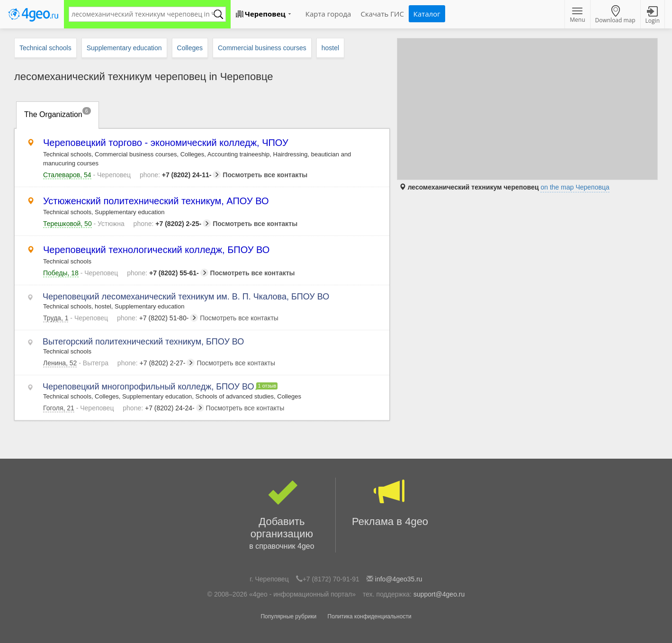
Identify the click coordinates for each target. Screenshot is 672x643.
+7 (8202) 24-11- (180, 175)
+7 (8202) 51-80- (157, 318)
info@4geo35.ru (399, 579)
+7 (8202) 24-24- (163, 408)
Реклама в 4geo (390, 503)
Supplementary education (124, 48)
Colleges (190, 48)
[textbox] (143, 14)
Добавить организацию (282, 515)
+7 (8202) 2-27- (156, 363)
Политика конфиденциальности (370, 616)
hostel (330, 48)
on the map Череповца (575, 187)
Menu (577, 16)
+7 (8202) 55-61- (167, 273)
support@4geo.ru (439, 594)
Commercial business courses (262, 48)
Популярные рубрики (288, 616)
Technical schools (45, 48)
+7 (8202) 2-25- (172, 224)
